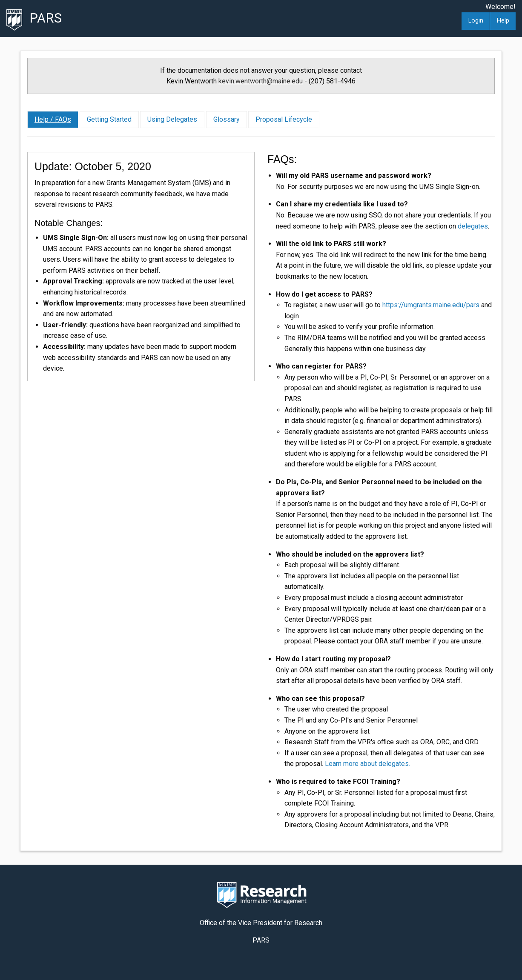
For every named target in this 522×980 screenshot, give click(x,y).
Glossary (227, 119)
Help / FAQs (53, 119)
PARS (46, 18)
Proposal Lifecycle (284, 119)
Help (503, 21)
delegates (473, 226)
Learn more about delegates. (367, 764)
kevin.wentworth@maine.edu (261, 81)
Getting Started (109, 119)
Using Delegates (172, 119)
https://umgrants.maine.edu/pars (431, 305)
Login (476, 21)
